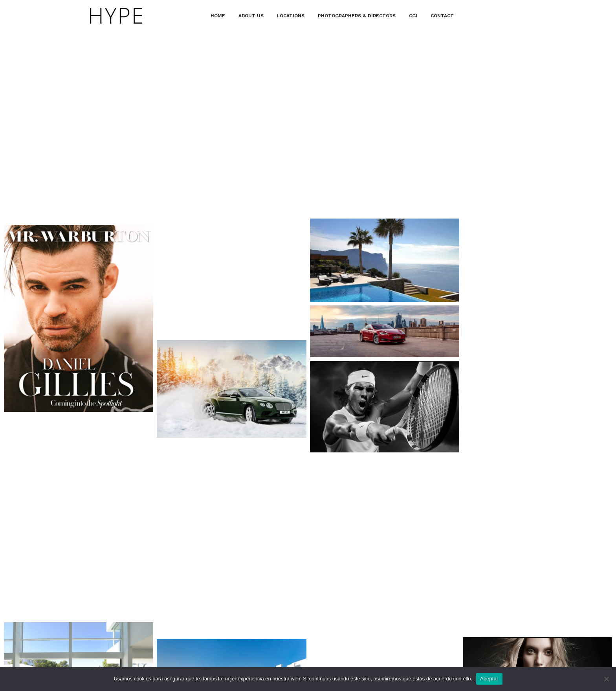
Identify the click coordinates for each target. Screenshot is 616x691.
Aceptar (489, 679)
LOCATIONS (291, 16)
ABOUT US (251, 16)
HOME (218, 16)
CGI (413, 16)
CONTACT (442, 16)
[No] (606, 679)
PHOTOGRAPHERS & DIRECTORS (357, 16)
